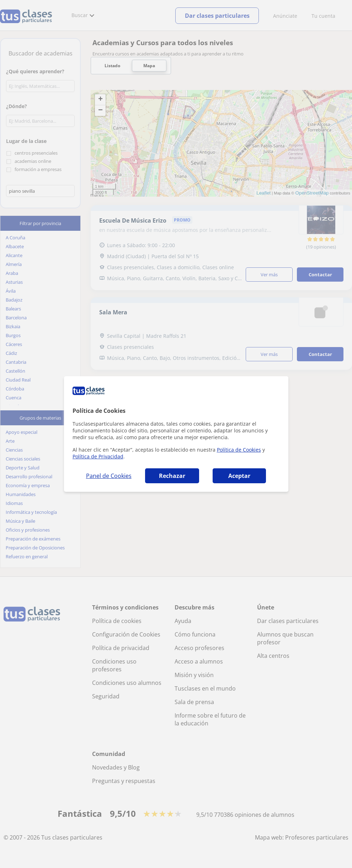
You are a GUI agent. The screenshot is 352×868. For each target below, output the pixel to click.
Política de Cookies (239, 450)
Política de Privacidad (98, 456)
